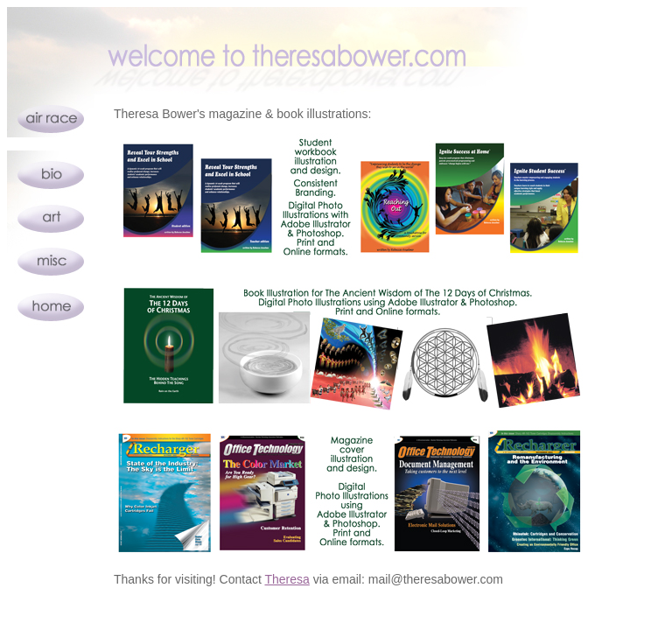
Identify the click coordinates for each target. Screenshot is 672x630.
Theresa (287, 579)
